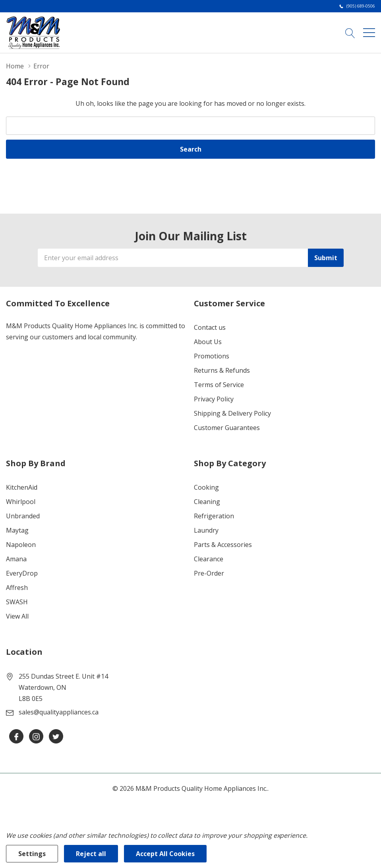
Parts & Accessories (223, 545)
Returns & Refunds (222, 370)
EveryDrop (22, 573)
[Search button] (350, 32)
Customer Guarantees (227, 428)
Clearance (209, 559)
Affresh (17, 588)
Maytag (17, 530)
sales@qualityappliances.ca (59, 712)
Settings (32, 854)
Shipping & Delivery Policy (232, 413)
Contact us (210, 327)
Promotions (212, 356)
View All (17, 616)
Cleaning (207, 502)
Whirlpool (21, 502)
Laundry (206, 530)
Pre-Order (209, 573)
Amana (16, 559)
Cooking (206, 487)
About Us (208, 342)
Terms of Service (219, 385)
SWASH (17, 602)
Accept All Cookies (165, 854)
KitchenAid (22, 487)
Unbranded (23, 516)
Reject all (91, 854)
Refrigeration (214, 516)
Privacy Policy (214, 399)
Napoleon (21, 545)
